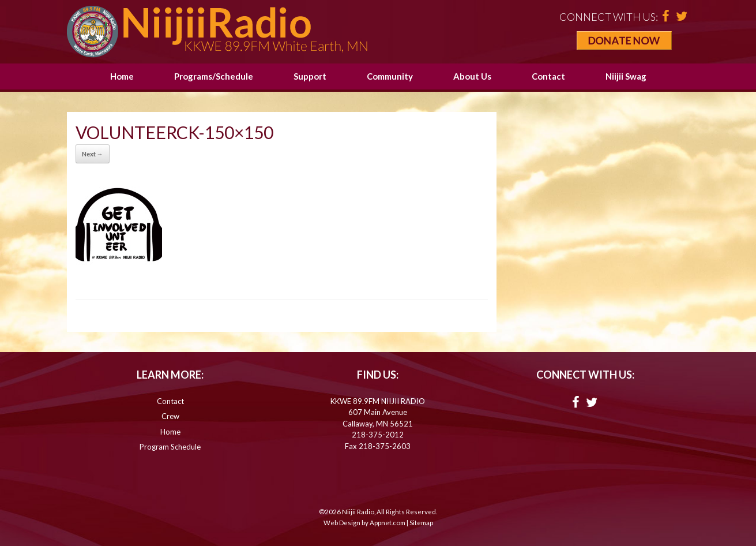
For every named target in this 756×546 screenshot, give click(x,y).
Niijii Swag (626, 76)
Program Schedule (170, 447)
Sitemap (421, 523)
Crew (170, 416)
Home (122, 76)
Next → (93, 154)
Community (390, 76)
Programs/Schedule (214, 76)
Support (310, 76)
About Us (472, 76)
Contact (548, 76)
